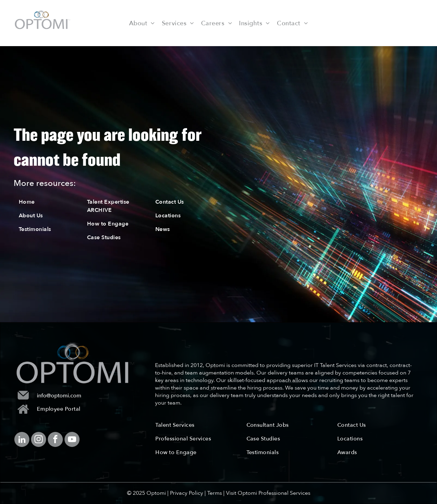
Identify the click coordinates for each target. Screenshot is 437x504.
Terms (215, 493)
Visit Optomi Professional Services (268, 493)
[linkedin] (22, 440)
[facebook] (55, 440)
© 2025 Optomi (146, 493)
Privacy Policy (187, 493)
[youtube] (72, 440)
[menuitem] (142, 23)
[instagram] (39, 440)
